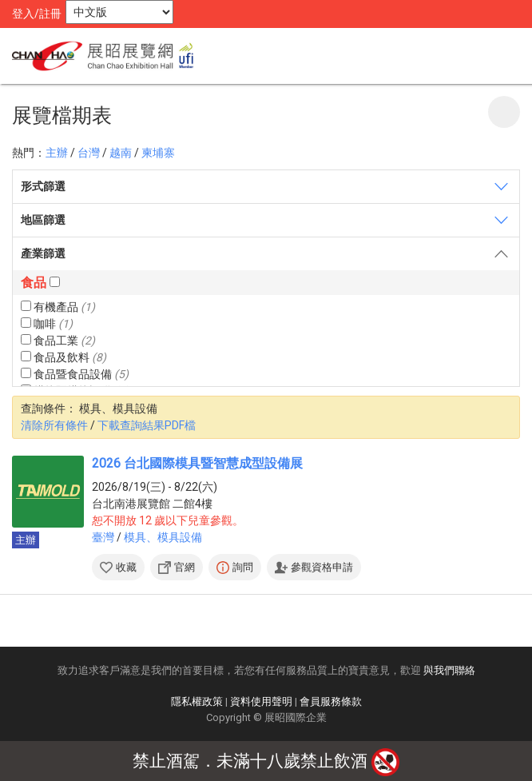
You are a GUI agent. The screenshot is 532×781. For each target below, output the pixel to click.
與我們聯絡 (449, 670)
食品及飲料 (64, 357)
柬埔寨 (158, 153)
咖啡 (47, 324)
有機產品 (58, 307)
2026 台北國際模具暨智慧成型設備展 (197, 463)
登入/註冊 (37, 14)
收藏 (126, 567)
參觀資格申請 (322, 567)
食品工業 (58, 341)
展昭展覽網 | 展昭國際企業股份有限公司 (108, 56)
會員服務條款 (331, 701)
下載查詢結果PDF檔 (147, 425)
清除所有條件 (54, 425)
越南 (121, 153)
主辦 (57, 153)
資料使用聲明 (261, 701)
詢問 (243, 567)
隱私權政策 (197, 701)
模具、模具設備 (163, 537)
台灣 (89, 153)
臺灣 (103, 537)
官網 (185, 567)
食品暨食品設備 (75, 374)
